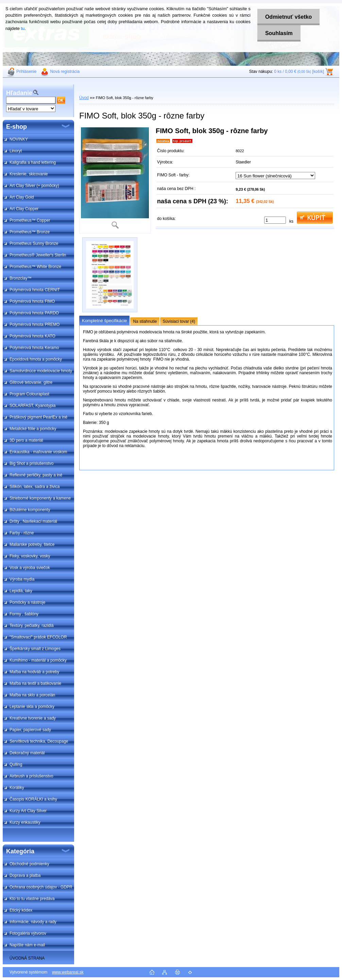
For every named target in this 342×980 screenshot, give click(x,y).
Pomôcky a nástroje (27, 602)
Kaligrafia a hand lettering (33, 162)
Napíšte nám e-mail (27, 945)
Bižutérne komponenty (30, 510)
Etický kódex (21, 910)
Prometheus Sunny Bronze (34, 243)
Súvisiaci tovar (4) (179, 321)
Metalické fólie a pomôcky (33, 429)
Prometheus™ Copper (30, 220)
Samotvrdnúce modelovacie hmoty (41, 371)
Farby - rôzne (22, 533)
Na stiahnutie (145, 321)
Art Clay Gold (22, 197)
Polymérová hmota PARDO (34, 313)
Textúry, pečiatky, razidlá (32, 626)
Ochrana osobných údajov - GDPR (41, 887)
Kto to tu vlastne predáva (32, 899)
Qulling (16, 764)
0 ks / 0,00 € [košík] (299, 72)
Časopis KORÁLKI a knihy (33, 799)
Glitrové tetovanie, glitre (31, 382)
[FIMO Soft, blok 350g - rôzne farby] (115, 180)
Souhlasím (278, 33)
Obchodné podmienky (29, 864)
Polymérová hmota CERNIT (35, 290)
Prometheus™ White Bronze (35, 267)
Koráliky (17, 788)
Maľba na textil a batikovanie (35, 683)
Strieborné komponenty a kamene (40, 498)
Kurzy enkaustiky (25, 822)
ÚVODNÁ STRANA (27, 958)
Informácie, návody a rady (33, 922)
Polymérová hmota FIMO (32, 301)
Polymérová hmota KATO (32, 336)
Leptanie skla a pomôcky (32, 707)
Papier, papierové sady (30, 730)
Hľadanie (19, 93)
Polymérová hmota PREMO (35, 325)
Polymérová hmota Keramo (34, 348)
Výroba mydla (22, 579)
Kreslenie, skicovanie (29, 174)
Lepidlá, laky (21, 591)
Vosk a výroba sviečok (30, 568)
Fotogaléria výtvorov (28, 933)
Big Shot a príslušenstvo (31, 463)
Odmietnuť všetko (287, 17)
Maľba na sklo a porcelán (32, 695)
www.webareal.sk (68, 972)
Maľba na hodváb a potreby (34, 672)
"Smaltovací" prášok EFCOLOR (38, 637)
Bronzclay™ (21, 278)
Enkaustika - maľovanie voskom (38, 452)
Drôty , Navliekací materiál (33, 521)
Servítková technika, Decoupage (39, 741)
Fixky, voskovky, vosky (30, 556)
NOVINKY (19, 139)
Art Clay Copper (24, 209)
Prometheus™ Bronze (30, 232)
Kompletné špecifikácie (104, 321)
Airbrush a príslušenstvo (31, 776)
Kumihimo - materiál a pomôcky (38, 660)
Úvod (84, 98)
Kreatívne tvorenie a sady (33, 718)
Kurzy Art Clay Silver (28, 811)
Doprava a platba (25, 875)
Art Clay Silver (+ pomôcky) (34, 186)
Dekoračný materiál (27, 753)
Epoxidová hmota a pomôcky (36, 359)
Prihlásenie (26, 72)
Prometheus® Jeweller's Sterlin (38, 255)
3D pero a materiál (26, 440)
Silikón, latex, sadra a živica (35, 487)
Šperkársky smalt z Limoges (35, 649)
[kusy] (275, 220)
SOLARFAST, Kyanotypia (32, 406)
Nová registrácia (65, 72)
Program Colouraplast (29, 394)
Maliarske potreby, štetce (32, 544)
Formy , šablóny (24, 614)
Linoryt (16, 151)
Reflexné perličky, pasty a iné (36, 475)
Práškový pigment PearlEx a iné (38, 417)
